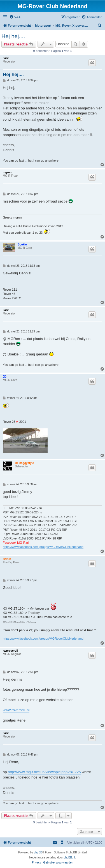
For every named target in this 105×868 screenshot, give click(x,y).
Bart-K (7, 559)
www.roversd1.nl (16, 710)
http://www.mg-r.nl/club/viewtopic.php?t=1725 (44, 772)
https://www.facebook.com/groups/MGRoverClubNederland (43, 547)
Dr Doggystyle (24, 463)
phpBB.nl (69, 857)
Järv (6, 58)
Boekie (22, 244)
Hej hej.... (13, 36)
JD (5, 377)
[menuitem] (15, 17)
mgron (7, 172)
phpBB (38, 852)
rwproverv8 (10, 651)
